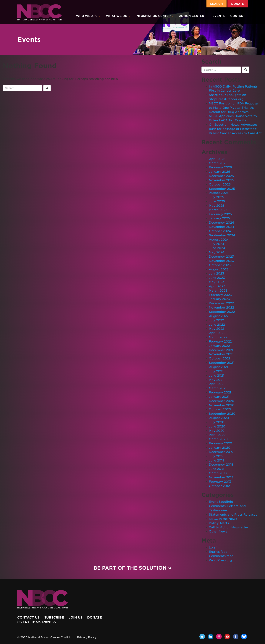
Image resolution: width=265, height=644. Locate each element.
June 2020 (217, 426)
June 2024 (217, 248)
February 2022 (220, 342)
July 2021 (216, 371)
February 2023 (220, 295)
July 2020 (217, 422)
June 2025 (217, 201)
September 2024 (222, 235)
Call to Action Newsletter (229, 527)
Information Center (155, 16)
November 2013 (221, 477)
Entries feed (218, 552)
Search (216, 4)
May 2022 (216, 329)
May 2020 (217, 431)
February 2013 (220, 482)
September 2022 (222, 312)
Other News (218, 531)
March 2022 (218, 337)
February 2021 (220, 392)
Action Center (193, 16)
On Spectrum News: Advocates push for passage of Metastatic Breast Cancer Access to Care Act (235, 129)
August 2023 (219, 269)
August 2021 (218, 367)
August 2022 (219, 316)
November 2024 (222, 227)
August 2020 (219, 418)
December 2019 (221, 452)
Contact (238, 16)
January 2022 (219, 346)
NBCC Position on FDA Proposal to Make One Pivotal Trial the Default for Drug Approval (234, 108)
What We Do (118, 16)
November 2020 (222, 405)
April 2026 (217, 159)
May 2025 (216, 206)
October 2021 (219, 358)
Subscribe (54, 617)
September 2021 (222, 363)
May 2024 (217, 252)
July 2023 (216, 273)
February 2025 (220, 214)
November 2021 (221, 354)
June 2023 (217, 278)
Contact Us (28, 617)
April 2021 (217, 384)
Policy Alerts (219, 523)
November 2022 (221, 308)
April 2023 (217, 286)
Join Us (76, 617)
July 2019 (216, 456)
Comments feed (221, 556)
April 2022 (217, 333)
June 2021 (216, 376)
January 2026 (219, 172)
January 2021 (219, 397)
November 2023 (221, 261)
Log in (214, 547)
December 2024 (221, 223)
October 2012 (219, 486)
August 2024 (219, 240)
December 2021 (221, 350)
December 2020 (222, 401)
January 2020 (220, 448)
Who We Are (88, 16)
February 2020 (220, 443)
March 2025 (218, 210)
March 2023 (218, 291)
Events (219, 16)
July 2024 (216, 244)
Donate (238, 4)
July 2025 (216, 197)
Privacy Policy (87, 637)
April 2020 (217, 435)
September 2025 (222, 189)
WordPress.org (220, 560)
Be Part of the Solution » (132, 568)
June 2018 (217, 469)
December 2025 (221, 176)
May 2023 (216, 282)
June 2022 (217, 325)
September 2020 (222, 414)
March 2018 (218, 473)
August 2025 (219, 193)
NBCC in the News (223, 519)
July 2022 (216, 320)
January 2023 (219, 299)
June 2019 (217, 460)
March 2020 (218, 439)
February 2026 (220, 167)
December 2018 (221, 465)
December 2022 (221, 303)
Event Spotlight (221, 502)
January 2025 (219, 218)
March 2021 (218, 388)
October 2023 (220, 265)
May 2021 (216, 380)
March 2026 (218, 163)
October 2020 (220, 409)
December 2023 (221, 257)
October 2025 (220, 184)
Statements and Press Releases (233, 515)
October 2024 (220, 231)
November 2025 (221, 180)
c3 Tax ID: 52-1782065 (37, 622)
